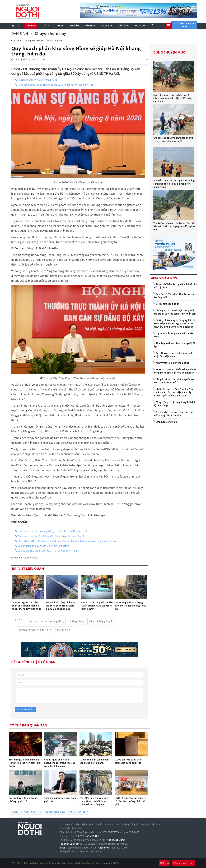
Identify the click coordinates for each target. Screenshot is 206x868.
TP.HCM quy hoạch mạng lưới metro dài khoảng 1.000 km (131, 606)
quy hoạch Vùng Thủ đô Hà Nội (35, 630)
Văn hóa (90, 26)
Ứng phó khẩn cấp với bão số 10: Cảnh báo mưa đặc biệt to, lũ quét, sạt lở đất (173, 98)
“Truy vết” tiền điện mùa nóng (172, 363)
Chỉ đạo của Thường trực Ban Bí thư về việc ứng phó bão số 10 (173, 139)
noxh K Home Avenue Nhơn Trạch (26, 812)
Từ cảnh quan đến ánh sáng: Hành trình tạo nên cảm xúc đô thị (24, 763)
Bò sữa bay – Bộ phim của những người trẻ (23, 800)
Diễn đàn (140, 26)
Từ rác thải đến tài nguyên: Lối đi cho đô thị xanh (94, 761)
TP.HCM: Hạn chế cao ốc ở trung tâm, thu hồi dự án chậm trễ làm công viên (94, 801)
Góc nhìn (16, 41)
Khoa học (107, 26)
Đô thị (46, 26)
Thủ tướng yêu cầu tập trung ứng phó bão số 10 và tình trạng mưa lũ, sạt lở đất (174, 226)
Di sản (60, 26)
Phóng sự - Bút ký (34, 41)
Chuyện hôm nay (50, 33)
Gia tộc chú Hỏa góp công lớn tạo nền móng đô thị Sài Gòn (173, 414)
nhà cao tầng (64, 630)
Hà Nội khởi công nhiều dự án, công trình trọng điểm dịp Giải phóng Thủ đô (61, 606)
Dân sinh (31, 26)
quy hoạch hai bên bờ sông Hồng (46, 621)
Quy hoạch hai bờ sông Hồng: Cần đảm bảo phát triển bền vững (52, 536)
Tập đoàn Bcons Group (55, 812)
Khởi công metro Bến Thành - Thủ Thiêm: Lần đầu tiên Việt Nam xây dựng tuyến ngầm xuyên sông (173, 392)
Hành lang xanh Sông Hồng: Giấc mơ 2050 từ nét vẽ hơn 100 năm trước (56, 85)
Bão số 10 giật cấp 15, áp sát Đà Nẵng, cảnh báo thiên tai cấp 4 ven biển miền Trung (174, 184)
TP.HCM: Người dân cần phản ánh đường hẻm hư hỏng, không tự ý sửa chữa (26, 606)
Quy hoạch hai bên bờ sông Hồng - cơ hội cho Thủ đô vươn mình (53, 531)
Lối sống (124, 26)
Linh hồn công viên (166, 422)
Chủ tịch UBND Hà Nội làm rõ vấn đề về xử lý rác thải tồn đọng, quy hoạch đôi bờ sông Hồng (67, 541)
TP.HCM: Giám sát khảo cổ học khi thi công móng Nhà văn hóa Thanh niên (176, 371)
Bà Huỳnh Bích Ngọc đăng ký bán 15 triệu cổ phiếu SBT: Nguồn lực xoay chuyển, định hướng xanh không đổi (175, 323)
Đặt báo (164, 863)
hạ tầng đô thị (76, 621)
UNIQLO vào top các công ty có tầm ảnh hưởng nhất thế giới (130, 801)
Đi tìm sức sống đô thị (168, 304)
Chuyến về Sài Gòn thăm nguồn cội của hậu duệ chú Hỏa (174, 381)
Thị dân (74, 26)
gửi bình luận (26, 709)
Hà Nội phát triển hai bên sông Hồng (37, 80)
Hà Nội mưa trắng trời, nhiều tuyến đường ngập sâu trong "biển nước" (97, 606)
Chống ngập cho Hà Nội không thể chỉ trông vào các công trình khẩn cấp (59, 763)
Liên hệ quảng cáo (183, 863)
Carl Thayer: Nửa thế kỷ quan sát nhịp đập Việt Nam (173, 355)
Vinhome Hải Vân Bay (78, 812)
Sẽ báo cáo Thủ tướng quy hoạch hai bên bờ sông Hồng (48, 551)
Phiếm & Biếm (55, 41)
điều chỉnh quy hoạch (101, 621)
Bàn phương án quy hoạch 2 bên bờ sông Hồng (43, 546)
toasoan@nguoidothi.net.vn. (82, 848)
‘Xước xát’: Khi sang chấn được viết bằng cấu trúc (128, 761)
